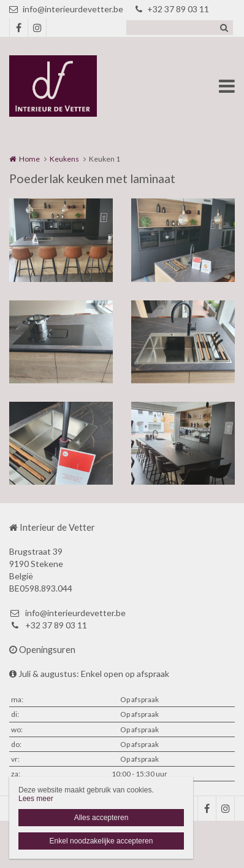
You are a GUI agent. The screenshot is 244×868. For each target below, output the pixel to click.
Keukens (64, 159)
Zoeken (224, 28)
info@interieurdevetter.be (66, 9)
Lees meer (36, 799)
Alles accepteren (101, 818)
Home (29, 159)
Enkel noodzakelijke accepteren (101, 841)
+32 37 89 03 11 (172, 9)
